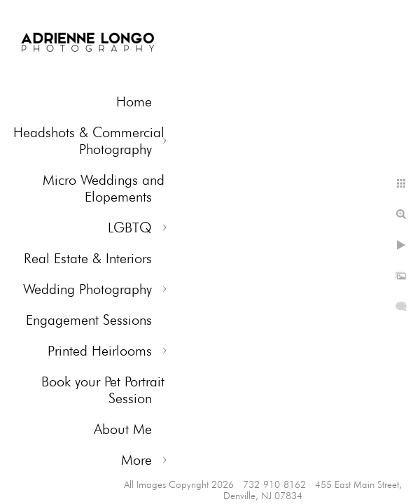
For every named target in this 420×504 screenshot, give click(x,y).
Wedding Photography (87, 289)
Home (134, 101)
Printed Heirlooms (100, 351)
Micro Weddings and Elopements (104, 188)
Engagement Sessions (89, 320)
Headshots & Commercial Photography (89, 141)
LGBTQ (130, 227)
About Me (123, 429)
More (136, 460)
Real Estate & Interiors (88, 258)
